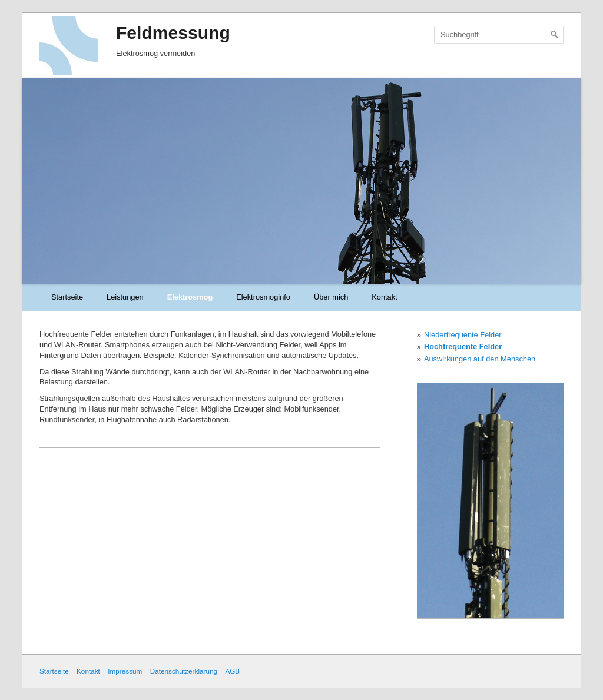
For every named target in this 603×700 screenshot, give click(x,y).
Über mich (331, 297)
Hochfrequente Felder (463, 346)
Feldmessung (173, 33)
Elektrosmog (190, 297)
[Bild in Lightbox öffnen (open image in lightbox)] (490, 500)
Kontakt (384, 297)
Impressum (125, 671)
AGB (232, 671)
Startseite (67, 297)
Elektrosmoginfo (263, 297)
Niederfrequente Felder (463, 335)
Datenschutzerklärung (184, 671)
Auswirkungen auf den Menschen (480, 359)
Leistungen (125, 297)
